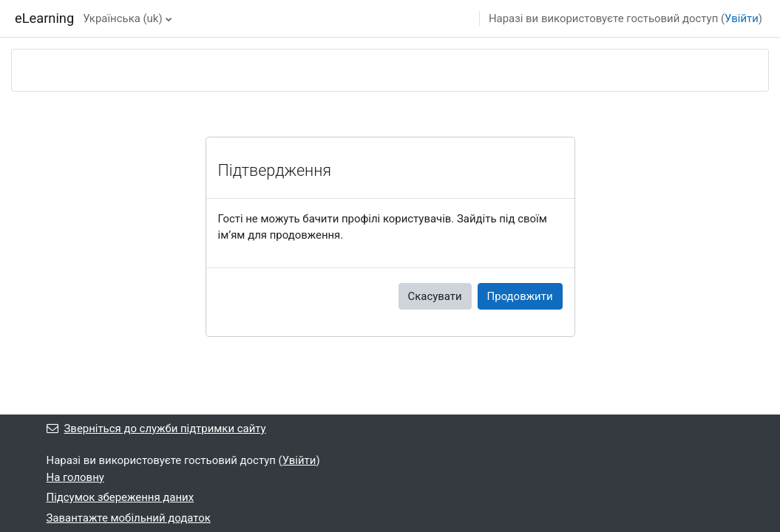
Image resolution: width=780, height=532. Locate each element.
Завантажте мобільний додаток (129, 518)
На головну (75, 477)
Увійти (742, 18)
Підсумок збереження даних (121, 497)
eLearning (44, 18)
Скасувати (435, 296)
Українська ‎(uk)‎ (122, 18)
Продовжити (520, 296)
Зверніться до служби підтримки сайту (156, 429)
